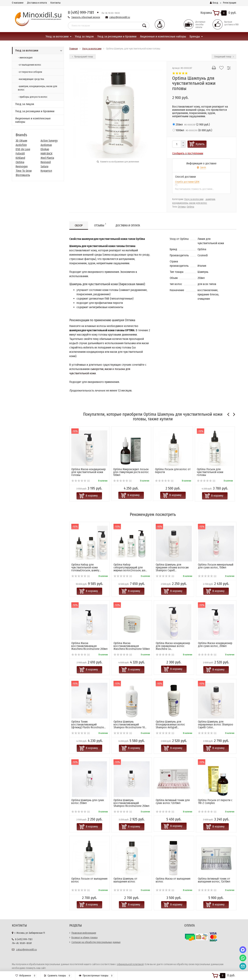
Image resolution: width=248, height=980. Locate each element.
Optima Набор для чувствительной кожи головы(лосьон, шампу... (86, 567)
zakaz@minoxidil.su (120, 17)
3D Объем (21, 141)
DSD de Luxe (23, 149)
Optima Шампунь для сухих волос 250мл (88, 802)
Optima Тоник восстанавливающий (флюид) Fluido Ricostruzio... (88, 724)
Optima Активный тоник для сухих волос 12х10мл (173, 802)
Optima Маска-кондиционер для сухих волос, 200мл (215, 645)
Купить (200, 144)
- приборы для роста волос (33, 97)
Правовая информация (84, 933)
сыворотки (97, 369)
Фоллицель (23, 175)
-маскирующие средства (31, 79)
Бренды (195, 36)
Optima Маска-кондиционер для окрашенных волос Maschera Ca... (173, 646)
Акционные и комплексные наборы (163, 36)
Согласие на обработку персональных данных (96, 942)
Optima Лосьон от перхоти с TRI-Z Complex (215, 802)
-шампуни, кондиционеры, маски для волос (38, 88)
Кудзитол (46, 171)
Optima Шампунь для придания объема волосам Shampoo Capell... (172, 567)
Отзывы (100, 225)
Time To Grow (24, 171)
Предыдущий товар (83, 57)
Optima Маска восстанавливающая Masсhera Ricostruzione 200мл (89, 646)
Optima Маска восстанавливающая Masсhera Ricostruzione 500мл (132, 646)
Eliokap (45, 149)
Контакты (55, 3)
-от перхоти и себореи (30, 72)
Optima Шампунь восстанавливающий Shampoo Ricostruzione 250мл (131, 803)
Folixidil (20, 154)
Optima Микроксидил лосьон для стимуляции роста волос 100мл (131, 472)
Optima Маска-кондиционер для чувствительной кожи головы (88, 472)
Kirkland (20, 158)
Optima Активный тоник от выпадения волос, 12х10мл (214, 880)
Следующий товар (224, 57)
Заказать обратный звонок (86, 17)
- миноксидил (25, 58)
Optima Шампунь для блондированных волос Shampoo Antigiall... (170, 724)
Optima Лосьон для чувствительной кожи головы (210, 472)
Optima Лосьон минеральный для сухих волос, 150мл (216, 566)
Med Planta (47, 158)
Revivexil (46, 162)
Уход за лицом (84, 36)
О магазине (18, 3)
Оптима (182, 207)
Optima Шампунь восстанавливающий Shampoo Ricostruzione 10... (130, 724)
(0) (81, 481)
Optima (20, 162)
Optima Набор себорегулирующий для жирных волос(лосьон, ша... (130, 567)
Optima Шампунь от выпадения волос (125, 880)
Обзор (79, 225)
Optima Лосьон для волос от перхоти (173, 471)
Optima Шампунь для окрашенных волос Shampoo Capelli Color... (215, 724)
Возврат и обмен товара (84, 938)
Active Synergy (49, 141)
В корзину (92, 496)
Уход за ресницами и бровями (117, 36)
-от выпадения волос (30, 65)
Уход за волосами (57, 36)
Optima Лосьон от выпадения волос (89, 880)
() (191, 124)
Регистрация (230, 3)
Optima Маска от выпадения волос (173, 880)
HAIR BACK (47, 154)
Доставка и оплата (37, 3)
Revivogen (22, 166)
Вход (214, 3)
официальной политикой (130, 964)
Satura (44, 166)
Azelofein (21, 145)
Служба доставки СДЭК (187, 182)
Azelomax (46, 145)
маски (108, 369)
